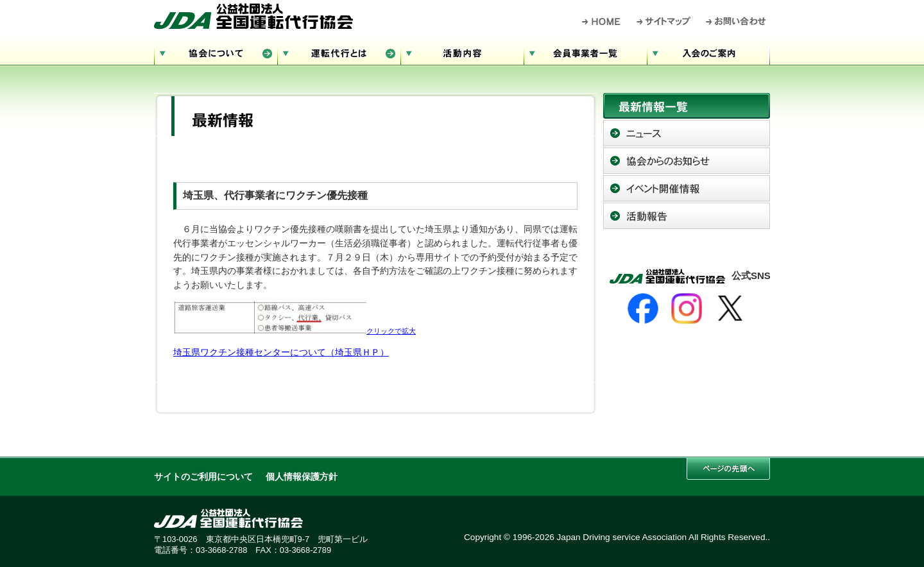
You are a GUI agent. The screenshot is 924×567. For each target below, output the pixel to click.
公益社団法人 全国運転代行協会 (253, 16)
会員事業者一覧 (585, 52)
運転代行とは (339, 52)
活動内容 (462, 52)
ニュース (687, 133)
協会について (216, 52)
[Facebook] (643, 309)
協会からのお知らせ (687, 161)
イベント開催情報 (687, 188)
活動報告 (687, 216)
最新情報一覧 (687, 106)
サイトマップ (664, 21)
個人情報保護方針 (302, 477)
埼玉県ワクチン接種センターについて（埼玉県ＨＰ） (281, 352)
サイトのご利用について (203, 477)
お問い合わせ (736, 21)
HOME (602, 21)
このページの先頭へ (728, 469)
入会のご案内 (708, 52)
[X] (730, 309)
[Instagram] (687, 309)
